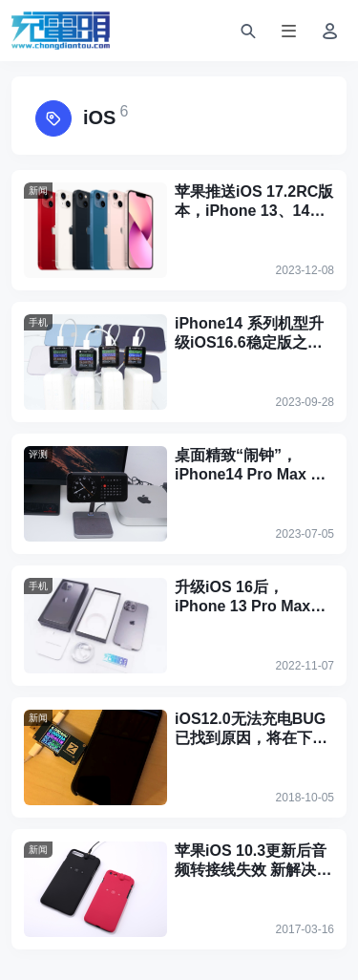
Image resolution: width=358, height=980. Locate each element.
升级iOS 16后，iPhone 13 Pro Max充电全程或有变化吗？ (250, 597)
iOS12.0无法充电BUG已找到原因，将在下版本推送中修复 (251, 729)
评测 (38, 454)
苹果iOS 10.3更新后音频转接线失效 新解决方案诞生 (253, 861)
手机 (38, 322)
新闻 (38, 191)
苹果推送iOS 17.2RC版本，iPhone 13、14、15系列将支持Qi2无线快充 (254, 202)
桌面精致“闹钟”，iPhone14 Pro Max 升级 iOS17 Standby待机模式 (253, 466)
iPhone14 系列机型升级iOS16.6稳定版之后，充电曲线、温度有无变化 (251, 334)
